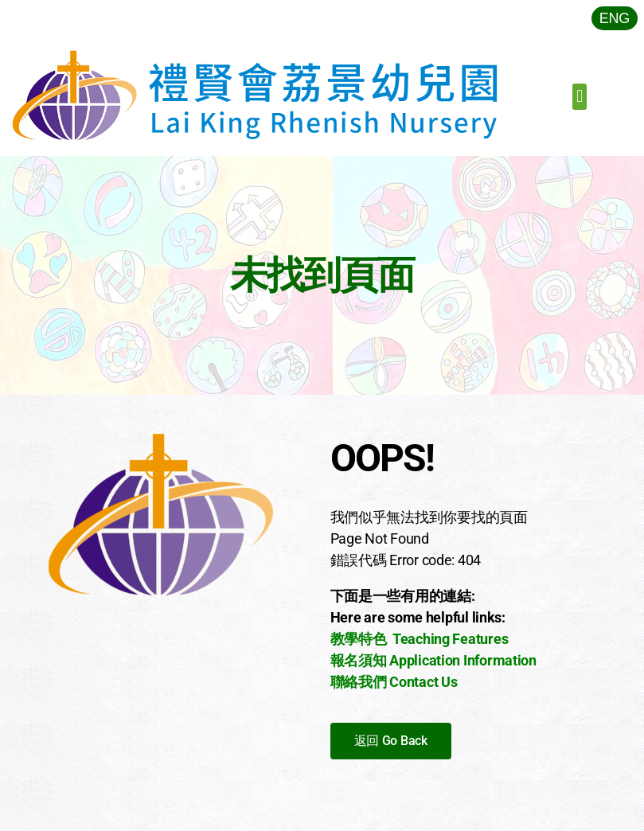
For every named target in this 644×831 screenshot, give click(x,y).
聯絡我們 (359, 682)
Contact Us (423, 682)
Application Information (463, 660)
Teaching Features (450, 639)
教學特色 (359, 639)
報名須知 (359, 660)
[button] (580, 97)
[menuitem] (615, 18)
